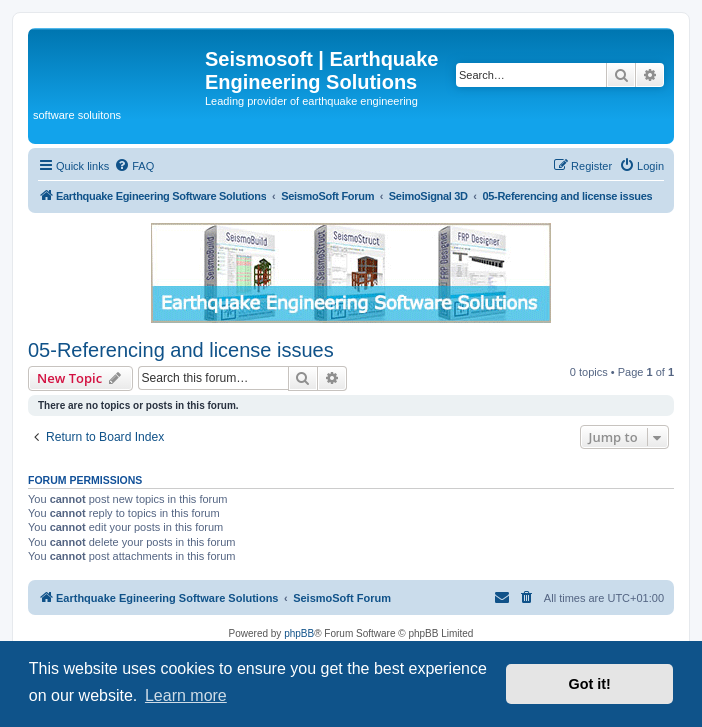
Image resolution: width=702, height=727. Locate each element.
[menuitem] (134, 166)
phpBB (299, 633)
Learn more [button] (186, 695)
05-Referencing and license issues (181, 350)
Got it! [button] (590, 684)
